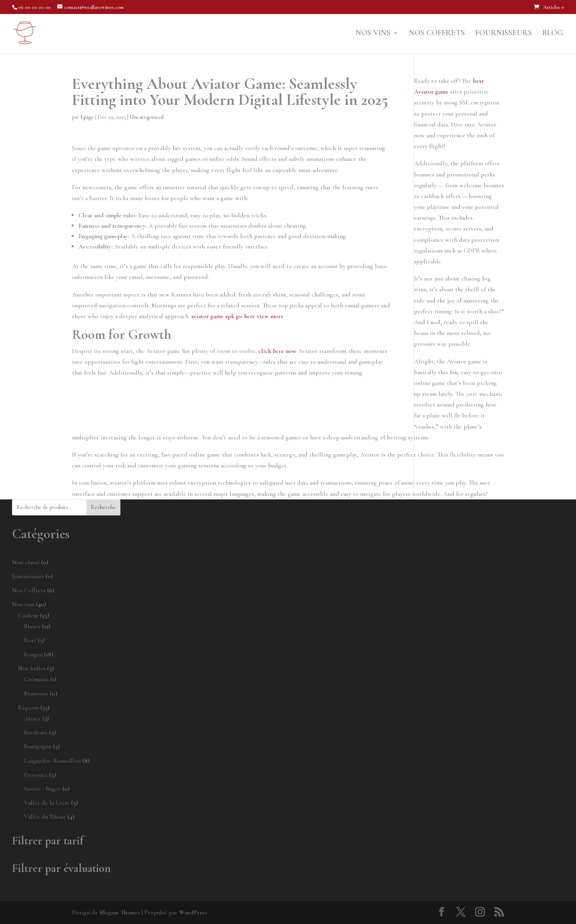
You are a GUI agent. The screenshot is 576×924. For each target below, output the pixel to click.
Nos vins (373, 34)
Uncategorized (147, 117)
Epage (87, 117)
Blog (553, 34)
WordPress (193, 912)
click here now (277, 351)
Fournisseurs (504, 34)
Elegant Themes (120, 912)
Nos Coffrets (437, 34)
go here (246, 316)
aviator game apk (213, 316)
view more (270, 316)
